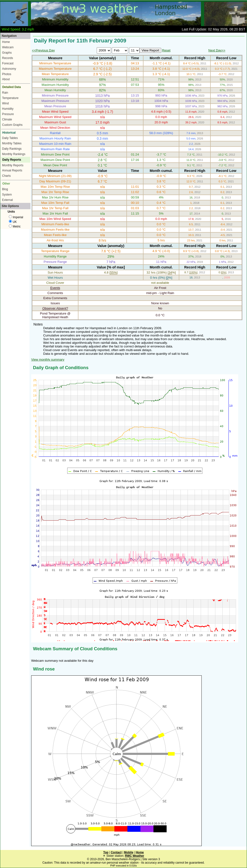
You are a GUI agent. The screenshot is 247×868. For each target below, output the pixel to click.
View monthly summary (48, 360)
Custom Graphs (12, 125)
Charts (6, 176)
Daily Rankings (12, 149)
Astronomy (9, 69)
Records (8, 58)
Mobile (129, 852)
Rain (5, 93)
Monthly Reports (13, 165)
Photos (7, 74)
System (7, 195)
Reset (166, 50)
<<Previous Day (43, 50)
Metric (15, 227)
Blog (5, 189)
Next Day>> (217, 50)
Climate (7, 119)
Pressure (8, 114)
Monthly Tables (12, 143)
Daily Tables (10, 138)
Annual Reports (12, 170)
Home (6, 42)
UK (13, 222)
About (6, 79)
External (8, 200)
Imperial (16, 217)
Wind (5, 103)
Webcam (8, 47)
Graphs (7, 53)
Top (106, 852)
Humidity (8, 109)
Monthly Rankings (14, 154)
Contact (116, 852)
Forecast (8, 63)
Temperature (10, 98)
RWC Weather (135, 856)
